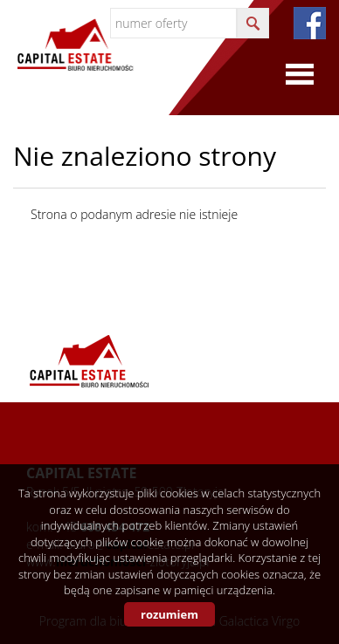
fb (310, 23)
